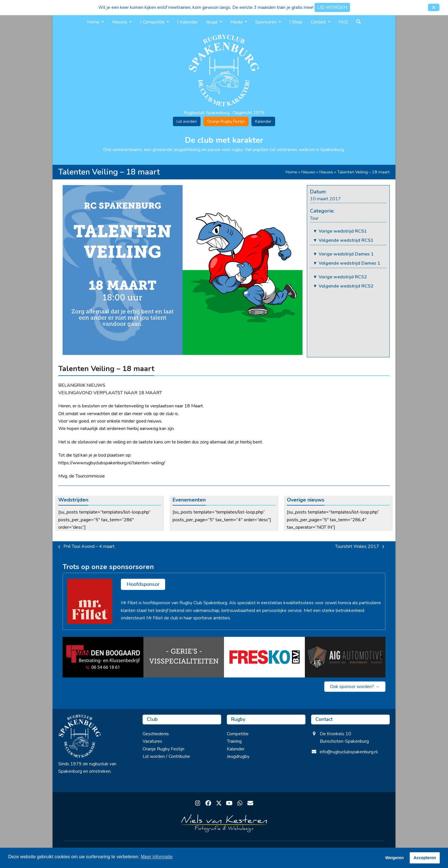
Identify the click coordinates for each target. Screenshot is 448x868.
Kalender (263, 121)
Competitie (238, 734)
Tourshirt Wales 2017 (360, 547)
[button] (434, 7)
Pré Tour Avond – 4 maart (86, 547)
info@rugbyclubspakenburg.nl (349, 752)
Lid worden (187, 121)
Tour (314, 218)
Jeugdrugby (238, 756)
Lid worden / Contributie (166, 756)
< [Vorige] (67, 657)
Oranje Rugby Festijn (226, 121)
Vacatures (152, 741)
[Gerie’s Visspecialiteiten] (184, 657)
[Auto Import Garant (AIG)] (345, 657)
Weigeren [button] (395, 858)
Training (234, 741)
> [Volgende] (381, 657)
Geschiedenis (156, 734)
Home (291, 172)
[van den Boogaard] (103, 657)
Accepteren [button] (425, 858)
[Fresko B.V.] (264, 657)
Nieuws (308, 172)
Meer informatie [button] (157, 857)
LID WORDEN (332, 7)
